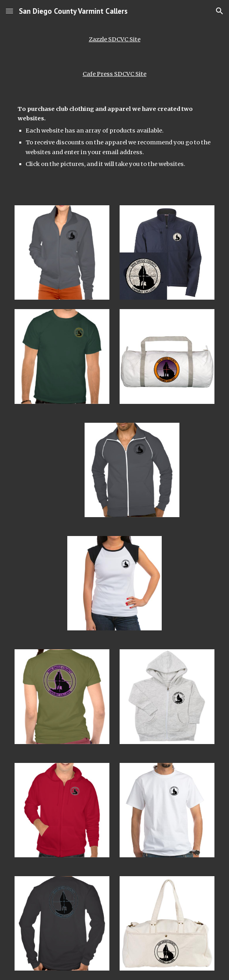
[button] (9, 11)
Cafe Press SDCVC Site (114, 74)
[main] (114, 39)
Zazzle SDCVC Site (115, 39)
